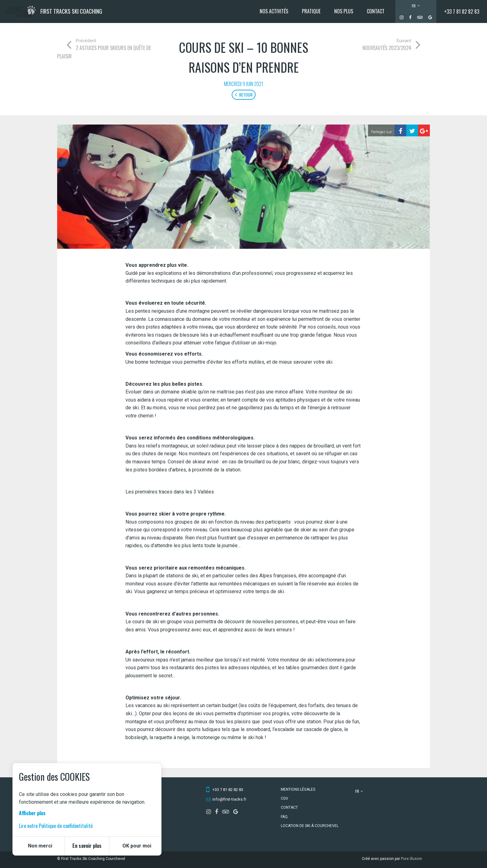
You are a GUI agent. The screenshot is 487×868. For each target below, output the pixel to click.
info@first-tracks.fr (229, 799)
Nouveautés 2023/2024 (387, 48)
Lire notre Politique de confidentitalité (56, 826)
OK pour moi (137, 846)
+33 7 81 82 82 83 (462, 11)
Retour (244, 95)
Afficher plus (32, 813)
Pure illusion (412, 859)
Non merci (40, 846)
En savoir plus (87, 846)
